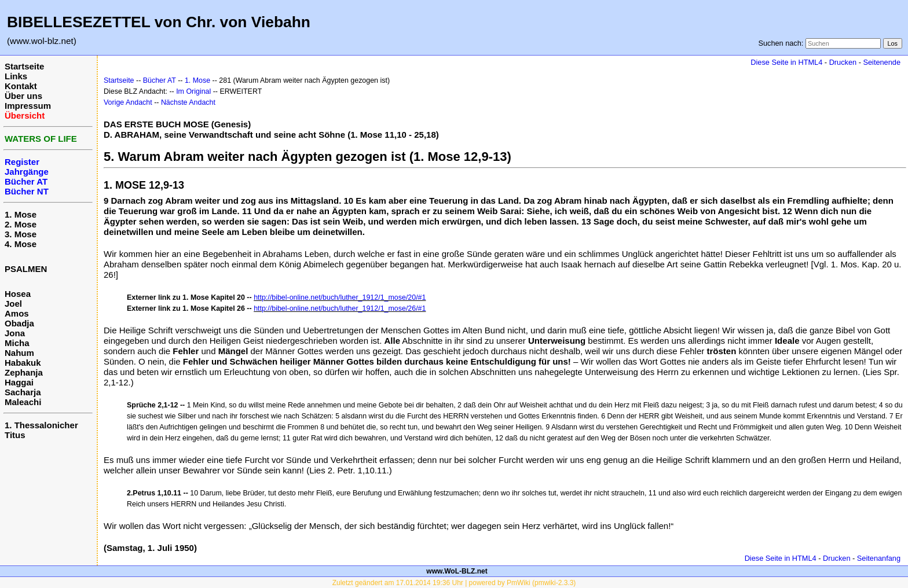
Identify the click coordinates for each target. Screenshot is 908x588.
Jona (15, 333)
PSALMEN (26, 269)
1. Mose (21, 214)
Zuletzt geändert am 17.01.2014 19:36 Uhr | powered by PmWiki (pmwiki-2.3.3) (454, 583)
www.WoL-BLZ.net (457, 571)
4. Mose (21, 244)
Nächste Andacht (188, 102)
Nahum (19, 353)
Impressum (28, 106)
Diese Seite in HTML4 (786, 62)
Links (16, 76)
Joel (13, 304)
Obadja (19, 323)
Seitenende (882, 62)
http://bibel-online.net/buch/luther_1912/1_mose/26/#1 (340, 308)
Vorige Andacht (128, 102)
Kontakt (21, 86)
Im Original (193, 91)
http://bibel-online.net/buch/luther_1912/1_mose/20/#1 (340, 297)
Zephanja (24, 372)
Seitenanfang (879, 558)
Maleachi (23, 402)
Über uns (23, 96)
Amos (17, 313)
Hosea (18, 294)
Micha (17, 343)
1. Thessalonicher (41, 425)
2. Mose (21, 224)
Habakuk (23, 363)
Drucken (843, 62)
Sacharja (23, 392)
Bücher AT (160, 80)
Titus (15, 435)
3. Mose (21, 234)
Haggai (19, 382)
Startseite (24, 66)
